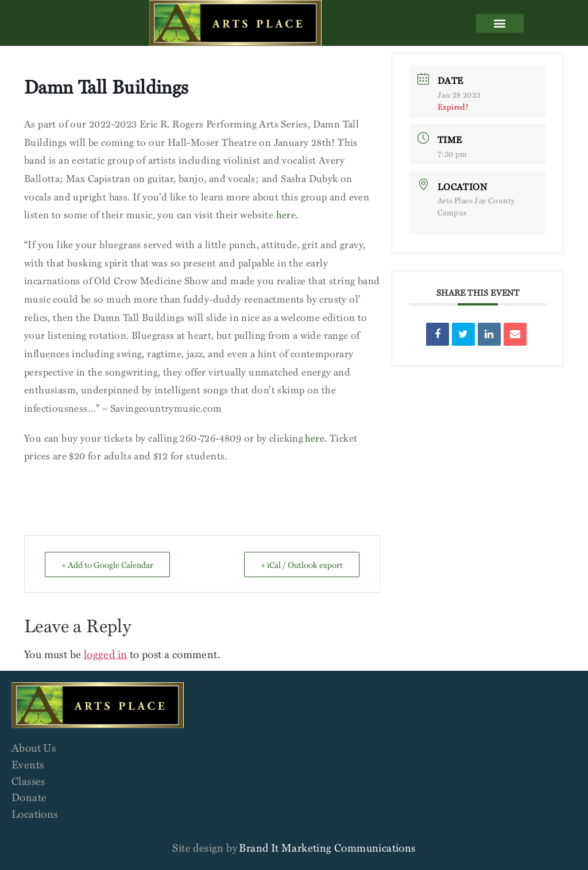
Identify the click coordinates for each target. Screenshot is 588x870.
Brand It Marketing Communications (327, 847)
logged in (106, 654)
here (315, 438)
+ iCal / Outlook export (302, 564)
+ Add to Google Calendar (107, 564)
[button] (500, 23)
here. (287, 214)
